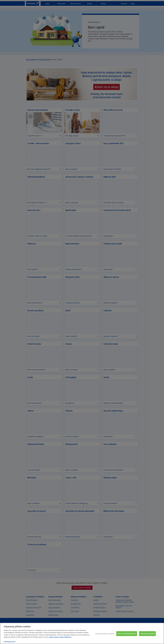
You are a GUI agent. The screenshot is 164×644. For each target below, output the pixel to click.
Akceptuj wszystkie (147, 634)
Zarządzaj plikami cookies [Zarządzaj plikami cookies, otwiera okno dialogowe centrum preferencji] (105, 634)
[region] (82, 633)
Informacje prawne (10, 642)
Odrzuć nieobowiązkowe (127, 634)
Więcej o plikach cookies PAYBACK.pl (60, 637)
